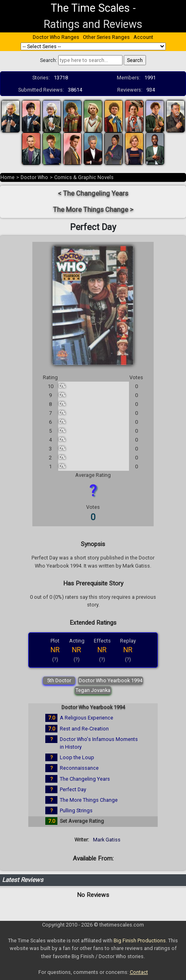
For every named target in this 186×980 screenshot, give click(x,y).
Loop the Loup (77, 757)
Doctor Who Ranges (56, 37)
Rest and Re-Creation (84, 729)
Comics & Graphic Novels (84, 177)
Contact (139, 972)
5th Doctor (59, 680)
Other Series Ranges (106, 37)
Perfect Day (73, 789)
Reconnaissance (79, 768)
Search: (49, 60)
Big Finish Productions (140, 941)
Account (143, 37)
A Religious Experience (87, 718)
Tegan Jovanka (93, 690)
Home (7, 177)
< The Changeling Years (93, 193)
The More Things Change (89, 800)
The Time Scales (90, 8)
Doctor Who (34, 177)
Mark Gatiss (107, 840)
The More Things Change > (93, 210)
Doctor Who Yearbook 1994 (111, 680)
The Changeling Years (85, 779)
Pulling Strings (76, 810)
